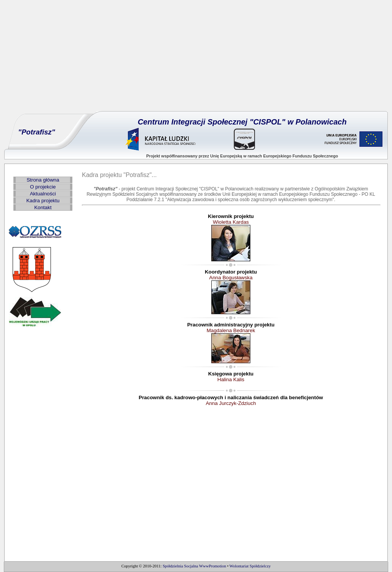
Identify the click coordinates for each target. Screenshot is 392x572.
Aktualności (43, 194)
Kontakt (43, 207)
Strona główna (43, 180)
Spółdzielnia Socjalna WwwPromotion (194, 566)
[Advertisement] (196, 57)
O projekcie (43, 187)
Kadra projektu (43, 201)
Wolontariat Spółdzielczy (250, 566)
